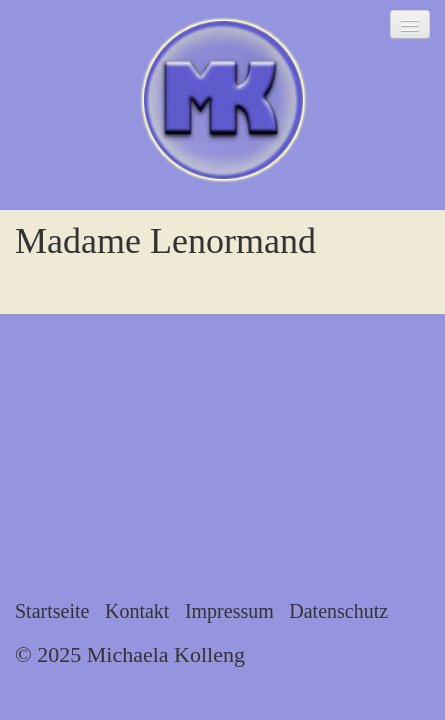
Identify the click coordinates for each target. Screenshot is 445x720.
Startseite (52, 611)
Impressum (229, 611)
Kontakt (137, 611)
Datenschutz (338, 611)
